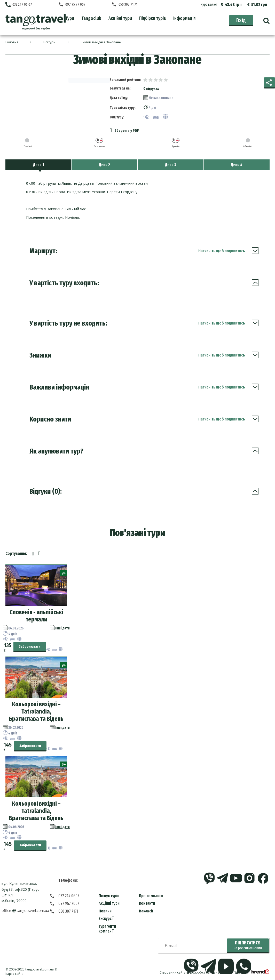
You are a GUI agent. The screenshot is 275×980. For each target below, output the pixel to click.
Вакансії (146, 911)
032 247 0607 (69, 896)
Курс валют (209, 5)
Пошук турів (109, 896)
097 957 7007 (69, 904)
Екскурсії (106, 918)
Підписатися (248, 945)
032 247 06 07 (22, 5)
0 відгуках (151, 89)
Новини (105, 911)
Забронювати (30, 647)
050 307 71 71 (128, 5)
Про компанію (151, 896)
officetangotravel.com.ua (25, 910)
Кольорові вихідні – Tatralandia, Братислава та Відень (36, 711)
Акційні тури (109, 903)
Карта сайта (14, 974)
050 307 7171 (68, 911)
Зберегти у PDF (124, 131)
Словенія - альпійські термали (36, 616)
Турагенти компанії (107, 929)
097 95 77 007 (75, 5)
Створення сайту (172, 972)
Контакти (147, 903)
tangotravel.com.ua (40, 969)
